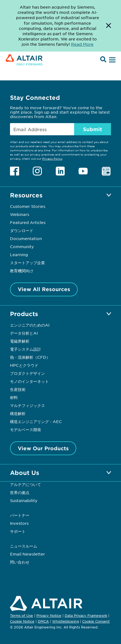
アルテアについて (26, 484)
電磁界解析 (20, 341)
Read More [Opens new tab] (82, 44)
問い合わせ (20, 562)
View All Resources (44, 289)
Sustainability (24, 500)
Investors (19, 523)
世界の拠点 (20, 492)
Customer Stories (28, 206)
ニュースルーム (24, 546)
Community (22, 246)
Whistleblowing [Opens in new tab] (65, 621)
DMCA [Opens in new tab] (43, 621)
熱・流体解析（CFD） (30, 357)
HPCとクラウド (24, 365)
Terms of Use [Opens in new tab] (22, 615)
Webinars (20, 214)
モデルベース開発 (26, 429)
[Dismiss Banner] (109, 26)
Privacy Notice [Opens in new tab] (49, 615)
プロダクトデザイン (27, 373)
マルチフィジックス (27, 405)
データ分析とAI (24, 333)
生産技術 (18, 389)
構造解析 (18, 413)
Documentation (26, 238)
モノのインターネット (29, 381)
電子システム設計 (26, 349)
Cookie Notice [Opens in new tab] (22, 621)
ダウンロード (22, 230)
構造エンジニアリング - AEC (36, 421)
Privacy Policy (52, 158)
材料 (14, 397)
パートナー (20, 515)
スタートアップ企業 (27, 263)
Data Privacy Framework (86, 615)
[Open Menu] (112, 60)
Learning (19, 254)
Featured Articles (28, 222)
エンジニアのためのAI (30, 325)
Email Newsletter (27, 554)
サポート (18, 531)
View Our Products (43, 448)
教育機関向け (22, 271)
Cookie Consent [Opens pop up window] (96, 622)
